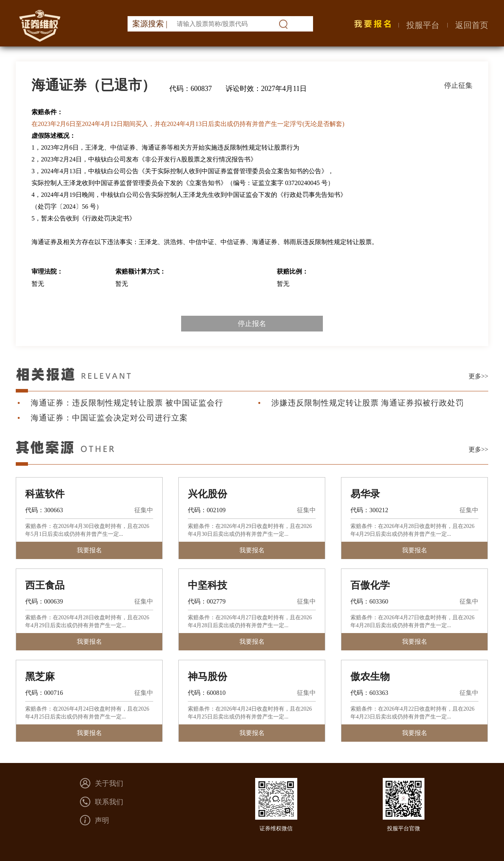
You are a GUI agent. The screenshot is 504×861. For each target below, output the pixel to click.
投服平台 (423, 25)
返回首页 (472, 25)
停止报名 (252, 324)
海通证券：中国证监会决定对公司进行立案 (109, 418)
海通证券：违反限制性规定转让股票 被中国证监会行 (127, 403)
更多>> (478, 376)
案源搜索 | (150, 24)
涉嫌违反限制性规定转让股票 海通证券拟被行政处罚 (368, 403)
